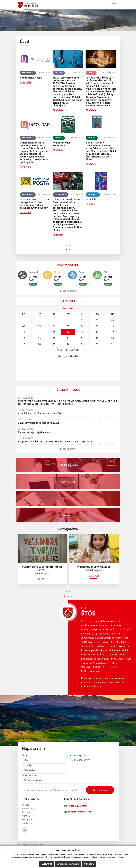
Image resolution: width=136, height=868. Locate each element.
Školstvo (27, 812)
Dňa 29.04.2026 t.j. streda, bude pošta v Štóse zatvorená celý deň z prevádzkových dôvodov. (35, 204)
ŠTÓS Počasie (68, 370)
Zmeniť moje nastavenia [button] (68, 864)
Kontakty (27, 823)
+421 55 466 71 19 (77, 806)
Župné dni (91, 199)
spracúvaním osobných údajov (63, 790)
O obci (25, 805)
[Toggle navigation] (114, 5)
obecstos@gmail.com (79, 812)
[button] (66, 250)
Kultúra (26, 816)
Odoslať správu (100, 790)
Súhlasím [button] (47, 864)
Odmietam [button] (89, 864)
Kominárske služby (31, 78)
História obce (29, 809)
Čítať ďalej (25, 82)
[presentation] (67, 245)
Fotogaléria (28, 819)
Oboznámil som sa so (52, 790)
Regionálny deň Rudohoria (62, 144)
